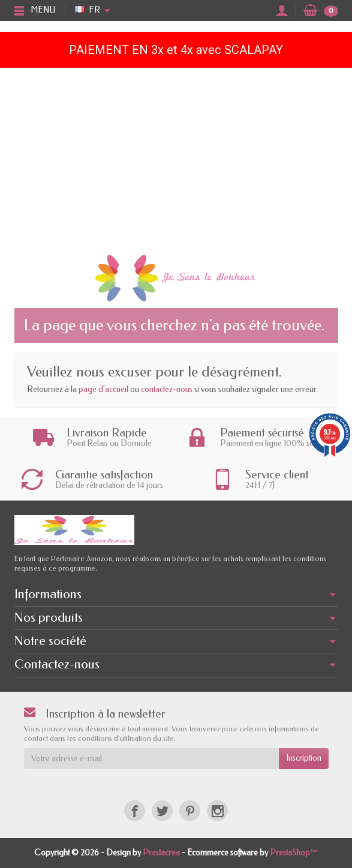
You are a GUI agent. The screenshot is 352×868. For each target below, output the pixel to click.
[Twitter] (162, 811)
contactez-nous (167, 389)
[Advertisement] (176, 158)
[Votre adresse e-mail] (151, 758)
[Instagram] (217, 811)
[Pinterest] (190, 811)
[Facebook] (135, 811)
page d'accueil (103, 389)
